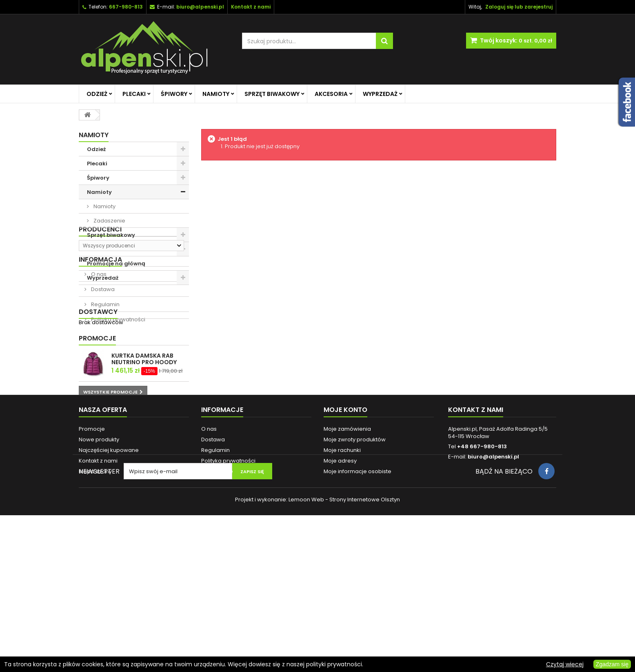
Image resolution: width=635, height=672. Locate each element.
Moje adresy (340, 590)
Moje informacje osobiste (357, 600)
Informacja (100, 338)
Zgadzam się (612, 664)
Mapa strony (95, 600)
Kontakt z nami (98, 590)
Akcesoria (331, 94)
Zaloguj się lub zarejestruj (519, 7)
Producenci (100, 299)
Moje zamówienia (347, 558)
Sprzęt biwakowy (272, 94)
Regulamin (105, 383)
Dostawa (102, 368)
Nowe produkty (99, 569)
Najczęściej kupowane (109, 579)
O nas (98, 353)
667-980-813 (126, 7)
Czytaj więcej (565, 664)
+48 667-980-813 (482, 575)
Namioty (216, 94)
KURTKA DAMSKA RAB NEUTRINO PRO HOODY (144, 469)
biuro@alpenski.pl (200, 7)
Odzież (97, 94)
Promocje (97, 448)
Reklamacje (217, 600)
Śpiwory (174, 94)
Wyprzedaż (380, 94)
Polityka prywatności (118, 398)
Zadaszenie (109, 221)
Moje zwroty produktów (355, 569)
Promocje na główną (116, 264)
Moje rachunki (342, 579)
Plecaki (134, 94)
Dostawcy (98, 419)
